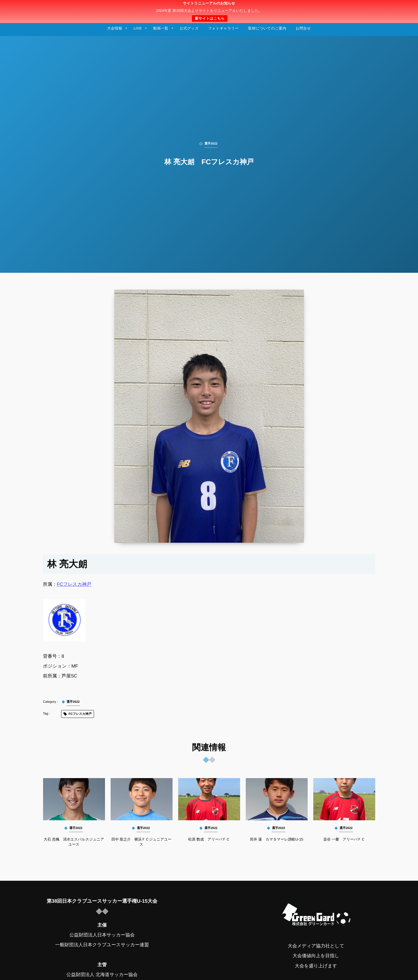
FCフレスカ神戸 (74, 584)
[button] (403, 8)
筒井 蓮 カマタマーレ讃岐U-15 (277, 839)
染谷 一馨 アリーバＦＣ (344, 839)
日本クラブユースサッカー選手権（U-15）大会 (209, 12)
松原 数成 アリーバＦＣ (209, 839)
